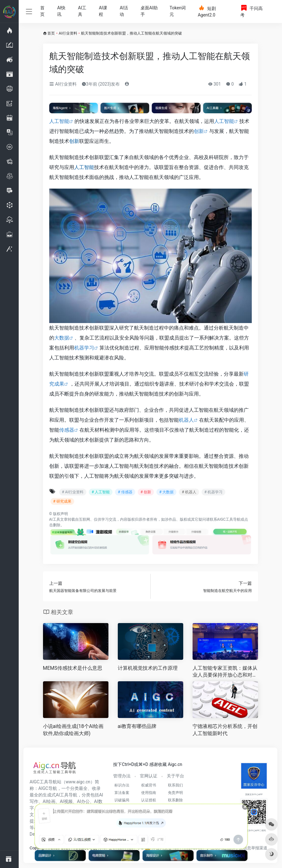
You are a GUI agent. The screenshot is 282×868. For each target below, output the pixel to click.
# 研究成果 (62, 501)
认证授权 (149, 800)
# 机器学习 (213, 492)
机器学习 (84, 348)
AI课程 (103, 11)
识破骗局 (122, 800)
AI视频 (66, 801)
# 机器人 (189, 492)
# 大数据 (166, 492)
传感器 (67, 430)
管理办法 (122, 776)
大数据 (62, 338)
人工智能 (59, 121)
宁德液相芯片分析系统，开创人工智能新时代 (225, 730)
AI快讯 (61, 11)
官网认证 (149, 776)
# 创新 (146, 492)
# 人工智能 (101, 492)
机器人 (186, 420)
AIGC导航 (48, 788)
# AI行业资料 (73, 492)
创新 (199, 131)
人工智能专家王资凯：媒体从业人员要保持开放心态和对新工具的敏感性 (225, 672)
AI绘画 (49, 801)
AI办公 (83, 801)
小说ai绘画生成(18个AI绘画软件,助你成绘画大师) (73, 730)
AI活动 (124, 11)
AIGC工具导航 (229, 519)
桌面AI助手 (149, 11)
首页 (42, 11)
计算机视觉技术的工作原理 (148, 668)
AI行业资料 (68, 33)
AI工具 (82, 11)
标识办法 (122, 785)
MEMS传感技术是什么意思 (73, 668)
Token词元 (178, 11)
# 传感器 (125, 492)
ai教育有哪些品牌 (137, 726)
